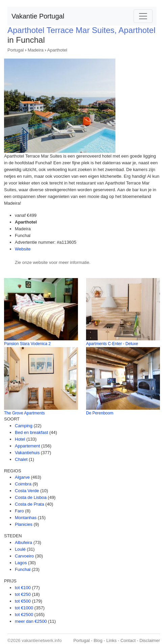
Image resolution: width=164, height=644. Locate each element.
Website (23, 249)
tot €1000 (24, 608)
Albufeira (23, 543)
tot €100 (23, 588)
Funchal (23, 569)
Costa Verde (27, 491)
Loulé (20, 549)
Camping (24, 426)
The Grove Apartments (24, 413)
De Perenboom (100, 413)
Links (111, 640)
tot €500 (23, 601)
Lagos (21, 563)
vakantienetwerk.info (42, 640)
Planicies (24, 524)
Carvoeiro (24, 556)
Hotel (20, 439)
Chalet (21, 459)
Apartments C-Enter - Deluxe (112, 344)
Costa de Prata (30, 504)
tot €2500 (24, 615)
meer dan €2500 (31, 621)
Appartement (27, 446)
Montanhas (26, 518)
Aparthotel (57, 50)
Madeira (36, 50)
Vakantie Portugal (38, 16)
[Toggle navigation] (143, 16)
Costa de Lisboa (31, 497)
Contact (128, 640)
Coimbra (23, 484)
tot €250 (23, 594)
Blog (98, 640)
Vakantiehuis (27, 453)
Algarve (22, 477)
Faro (19, 511)
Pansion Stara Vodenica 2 (27, 344)
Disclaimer (150, 640)
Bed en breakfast (31, 432)
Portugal (16, 50)
